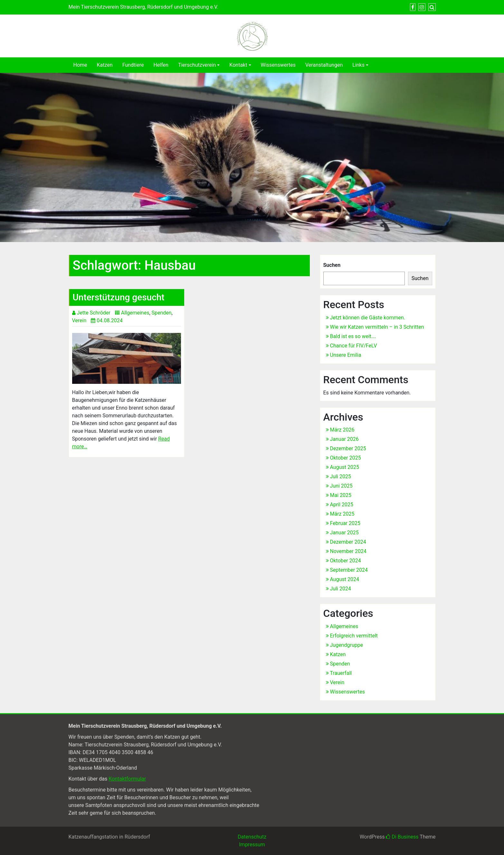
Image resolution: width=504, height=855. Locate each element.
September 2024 (349, 570)
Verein (79, 321)
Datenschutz (252, 837)
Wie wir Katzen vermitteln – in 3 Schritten (377, 327)
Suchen (332, 265)
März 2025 (342, 514)
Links (358, 65)
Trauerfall (341, 673)
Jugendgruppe (347, 645)
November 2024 (348, 551)
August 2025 (345, 467)
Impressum (252, 845)
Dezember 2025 (348, 448)
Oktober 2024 (346, 561)
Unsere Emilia (346, 355)
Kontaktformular (127, 779)
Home (80, 65)
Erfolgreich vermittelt (354, 636)
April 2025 (342, 505)
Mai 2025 (341, 495)
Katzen (105, 65)
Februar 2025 (345, 523)
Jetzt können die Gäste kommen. (368, 318)
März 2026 (342, 430)
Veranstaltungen (324, 65)
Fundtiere (133, 65)
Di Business (402, 837)
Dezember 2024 (348, 542)
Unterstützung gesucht (119, 297)
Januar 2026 (344, 439)
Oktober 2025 (346, 458)
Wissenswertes (278, 65)
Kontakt (238, 65)
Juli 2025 (341, 476)
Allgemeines (135, 313)
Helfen (161, 65)
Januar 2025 (344, 533)
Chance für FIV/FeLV (354, 346)
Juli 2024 (341, 589)
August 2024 (345, 579)
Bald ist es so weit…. (353, 336)
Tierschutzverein (197, 65)
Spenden (162, 313)
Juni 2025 (341, 486)
